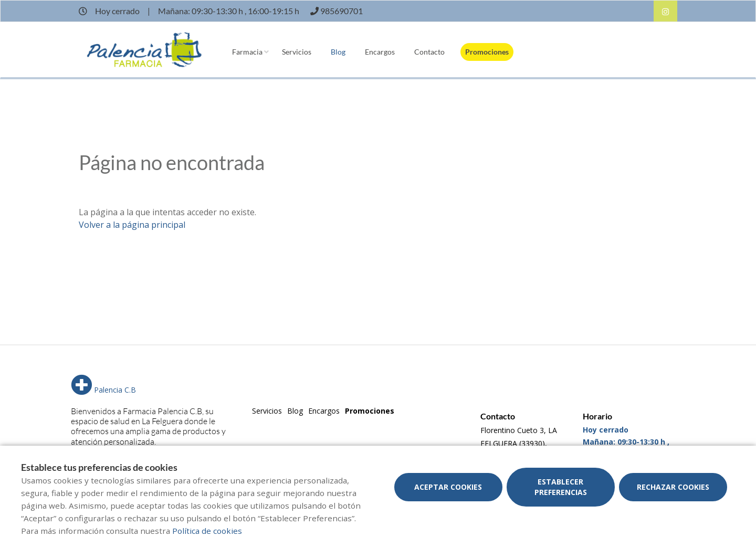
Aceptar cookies (448, 487)
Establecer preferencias (561, 487)
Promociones (487, 52)
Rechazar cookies (673, 487)
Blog (338, 52)
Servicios (297, 52)
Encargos (380, 52)
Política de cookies (207, 531)
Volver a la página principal (132, 225)
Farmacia (247, 52)
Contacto (429, 52)
